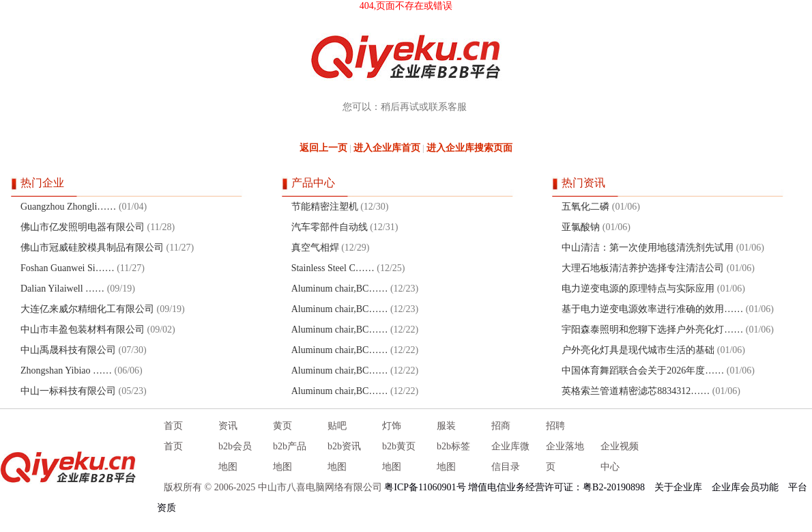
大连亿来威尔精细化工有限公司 (87, 309)
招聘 (555, 426)
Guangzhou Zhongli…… (68, 207)
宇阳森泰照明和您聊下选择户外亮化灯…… (652, 330)
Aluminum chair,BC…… (340, 289)
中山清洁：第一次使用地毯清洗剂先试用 (648, 248)
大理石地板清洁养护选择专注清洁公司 (643, 268)
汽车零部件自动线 (330, 227)
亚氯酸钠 (581, 227)
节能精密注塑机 (325, 207)
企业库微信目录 (510, 457)
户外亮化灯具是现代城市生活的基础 (638, 350)
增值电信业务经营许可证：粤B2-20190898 (556, 487)
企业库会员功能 (745, 487)
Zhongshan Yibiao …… (66, 370)
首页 (173, 426)
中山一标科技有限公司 (68, 391)
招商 (501, 426)
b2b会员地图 (235, 457)
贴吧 (337, 426)
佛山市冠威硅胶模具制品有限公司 (92, 248)
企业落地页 (565, 457)
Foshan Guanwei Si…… (68, 268)
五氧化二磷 (585, 207)
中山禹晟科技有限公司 (68, 350)
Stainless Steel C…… (333, 268)
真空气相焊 (315, 248)
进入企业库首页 (387, 148)
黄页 (282, 426)
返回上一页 (323, 148)
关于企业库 (678, 487)
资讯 (228, 426)
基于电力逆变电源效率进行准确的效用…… (652, 309)
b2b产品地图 (290, 457)
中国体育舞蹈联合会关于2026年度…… (643, 370)
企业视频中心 (620, 457)
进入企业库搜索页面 (469, 148)
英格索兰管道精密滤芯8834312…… (636, 391)
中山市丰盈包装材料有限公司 (83, 330)
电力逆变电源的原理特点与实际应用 (638, 289)
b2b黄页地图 (399, 457)
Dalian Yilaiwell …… (62, 289)
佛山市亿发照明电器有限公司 (83, 227)
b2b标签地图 (453, 457)
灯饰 (392, 426)
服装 (446, 426)
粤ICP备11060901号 (425, 487)
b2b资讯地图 (344, 457)
